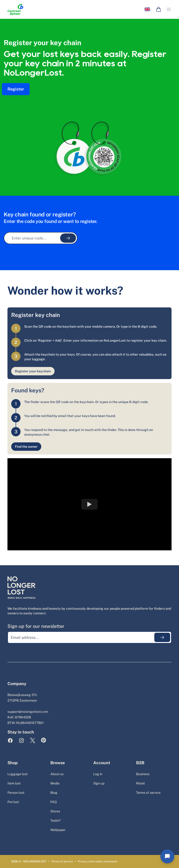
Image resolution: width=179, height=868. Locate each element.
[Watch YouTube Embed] (89, 504)
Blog (54, 793)
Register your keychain (33, 371)
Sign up (99, 783)
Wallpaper (58, 830)
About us (57, 774)
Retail (140, 783)
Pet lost (13, 802)
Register (16, 89)
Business (143, 774)
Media (55, 783)
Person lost (16, 793)
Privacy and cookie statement (98, 861)
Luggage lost (17, 774)
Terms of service (148, 793)
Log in (98, 774)
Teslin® (56, 821)
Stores (55, 811)
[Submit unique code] (68, 238)
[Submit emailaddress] (162, 637)
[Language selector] (147, 9)
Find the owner (26, 447)
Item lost (14, 783)
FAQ (53, 802)
